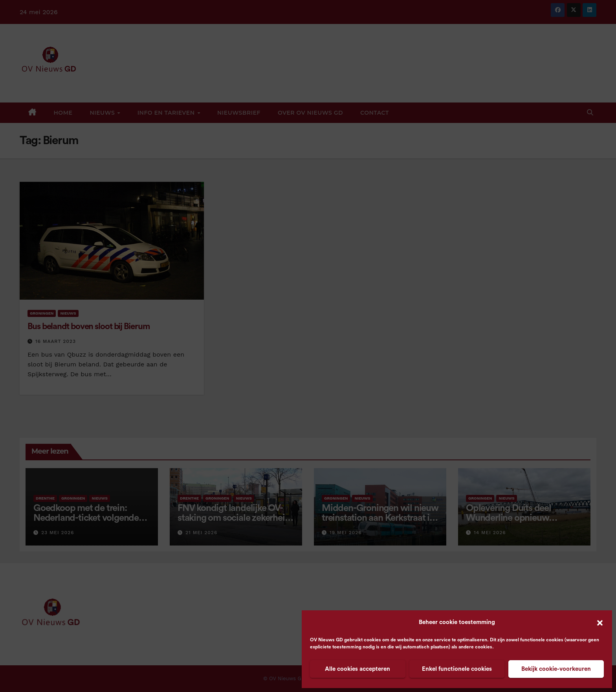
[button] (600, 622)
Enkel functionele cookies (457, 669)
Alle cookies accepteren (357, 669)
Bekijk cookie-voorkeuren (556, 669)
